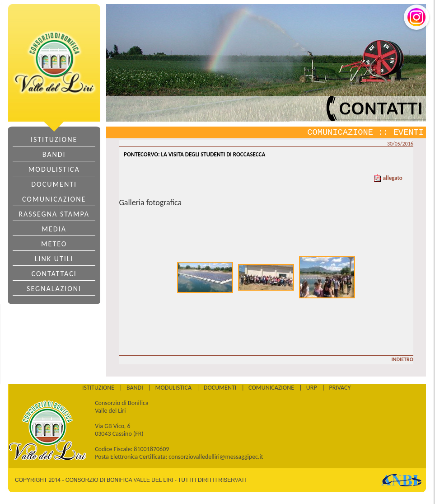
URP (312, 388)
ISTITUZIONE (54, 139)
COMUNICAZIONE (54, 199)
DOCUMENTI (54, 184)
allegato (388, 178)
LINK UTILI (54, 259)
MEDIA (54, 229)
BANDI (54, 154)
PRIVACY (340, 388)
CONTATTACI (54, 274)
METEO (54, 244)
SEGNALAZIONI (54, 289)
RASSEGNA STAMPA (54, 214)
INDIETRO (402, 359)
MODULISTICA (54, 169)
